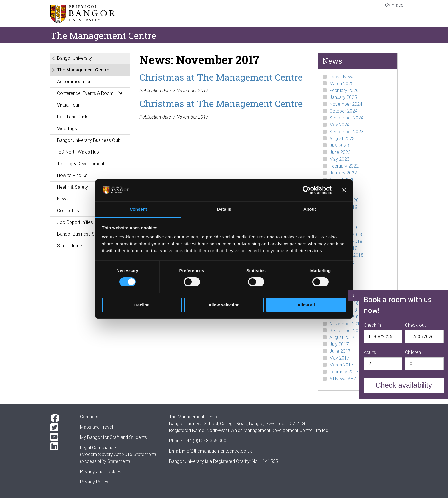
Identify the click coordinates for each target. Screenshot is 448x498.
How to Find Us (72, 175)
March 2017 (341, 365)
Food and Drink (72, 117)
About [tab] (310, 209)
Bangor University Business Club (89, 140)
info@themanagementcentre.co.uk (217, 451)
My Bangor (91, 437)
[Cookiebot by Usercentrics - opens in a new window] (307, 190)
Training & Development (81, 164)
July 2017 (339, 344)
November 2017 (346, 324)
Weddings (67, 129)
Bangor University (75, 58)
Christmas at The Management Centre (221, 77)
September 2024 (346, 118)
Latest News (342, 77)
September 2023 (346, 132)
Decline (142, 305)
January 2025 (343, 97)
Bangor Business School (82, 234)
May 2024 (339, 125)
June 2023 (340, 152)
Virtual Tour (68, 105)
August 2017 (342, 337)
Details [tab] (224, 209)
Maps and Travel (96, 427)
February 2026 (344, 90)
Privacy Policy (94, 482)
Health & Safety (73, 187)
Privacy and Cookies (101, 472)
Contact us (68, 211)
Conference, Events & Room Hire (90, 93)
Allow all (306, 305)
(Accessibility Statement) (105, 461)
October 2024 (343, 111)
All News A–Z (343, 379)
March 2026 (341, 84)
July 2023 (339, 145)
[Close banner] (344, 190)
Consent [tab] (138, 209)
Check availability (404, 385)
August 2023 (342, 139)
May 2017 (339, 358)
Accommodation (74, 82)
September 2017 (346, 331)
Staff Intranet (70, 246)
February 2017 (344, 372)
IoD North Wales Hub (78, 152)
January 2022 (343, 173)
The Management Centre (83, 70)
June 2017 (340, 351)
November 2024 (346, 104)
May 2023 (339, 159)
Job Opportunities (75, 222)
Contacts (89, 417)
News (63, 199)
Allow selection (224, 305)
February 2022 (344, 166)
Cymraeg (394, 5)
